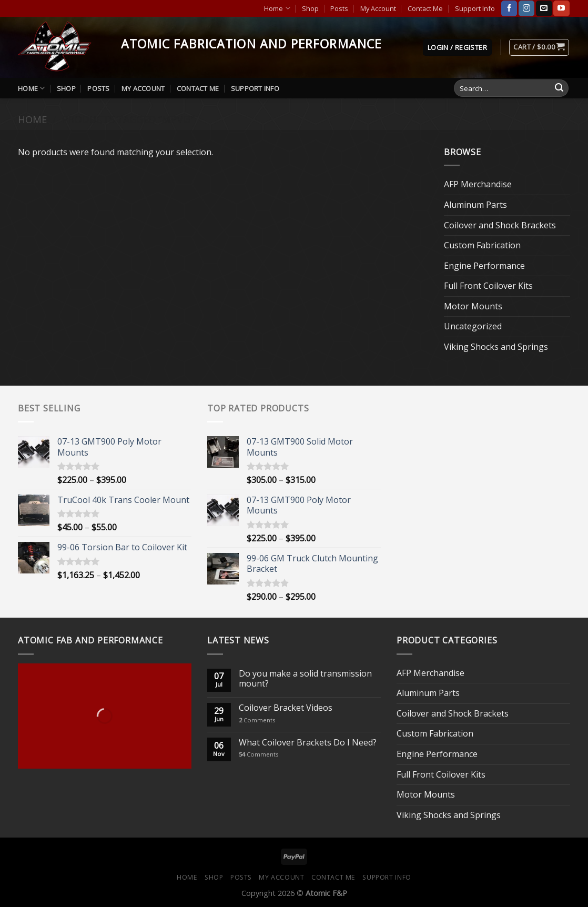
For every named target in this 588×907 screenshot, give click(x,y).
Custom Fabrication (482, 245)
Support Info (475, 8)
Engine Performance (484, 266)
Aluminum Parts (475, 205)
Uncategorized (473, 326)
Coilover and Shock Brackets (500, 225)
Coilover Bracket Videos (286, 708)
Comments (257, 720)
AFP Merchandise (478, 184)
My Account (378, 8)
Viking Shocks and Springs (496, 347)
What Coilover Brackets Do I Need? (308, 743)
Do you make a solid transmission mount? (305, 679)
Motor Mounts (473, 306)
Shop (310, 8)
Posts (339, 8)
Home (277, 8)
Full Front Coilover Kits (488, 286)
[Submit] (559, 88)
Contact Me (425, 8)
